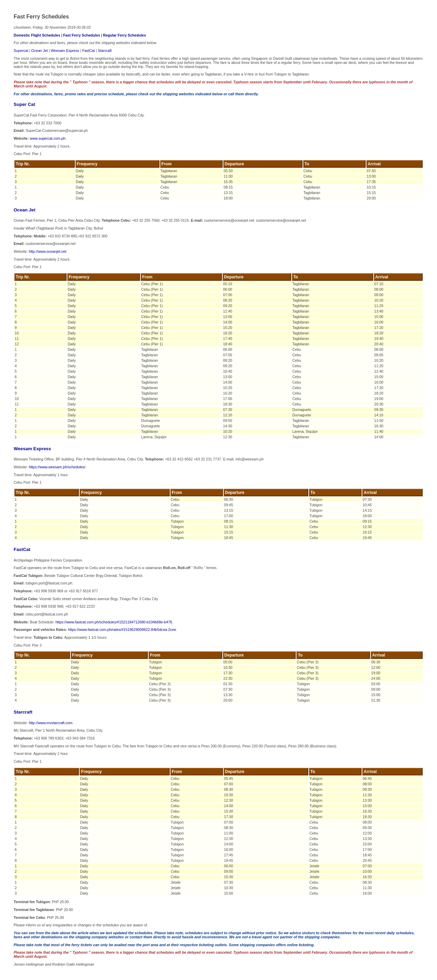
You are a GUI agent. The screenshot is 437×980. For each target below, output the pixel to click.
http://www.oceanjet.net (47, 251)
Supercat (21, 51)
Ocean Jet (39, 51)
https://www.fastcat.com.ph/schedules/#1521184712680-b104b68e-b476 (114, 622)
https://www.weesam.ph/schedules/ (57, 467)
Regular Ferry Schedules (125, 35)
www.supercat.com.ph (47, 138)
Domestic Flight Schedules (37, 35)
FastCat (89, 51)
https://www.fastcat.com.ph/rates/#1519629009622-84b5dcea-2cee (122, 630)
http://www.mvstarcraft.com (51, 723)
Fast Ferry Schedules (82, 35)
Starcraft (105, 51)
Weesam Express (65, 51)
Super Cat (24, 104)
